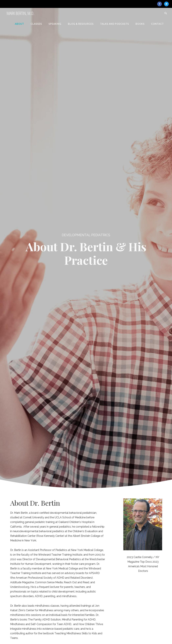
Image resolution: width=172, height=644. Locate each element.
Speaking (55, 24)
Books (140, 24)
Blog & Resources (81, 24)
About (19, 24)
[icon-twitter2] (166, 4)
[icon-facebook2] (160, 4)
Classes (36, 24)
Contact (157, 24)
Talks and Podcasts (115, 24)
